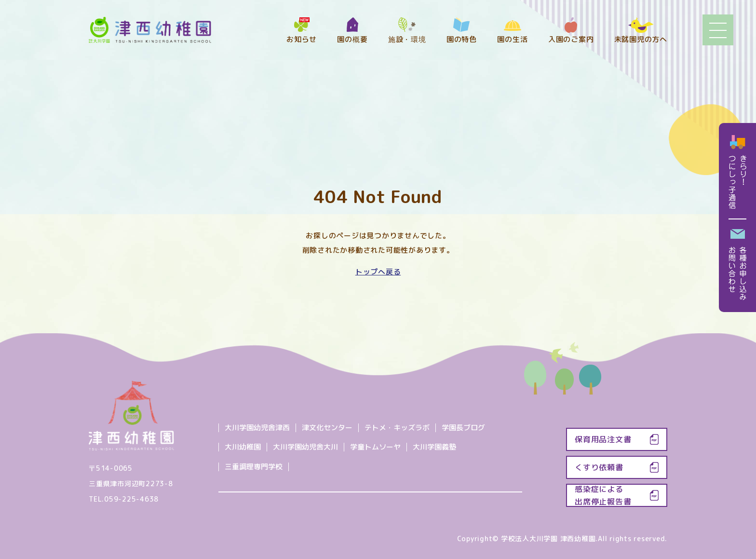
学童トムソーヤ (375, 447)
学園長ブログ (463, 428)
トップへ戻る (378, 272)
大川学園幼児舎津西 (257, 428)
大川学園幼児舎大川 (305, 447)
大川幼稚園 (243, 447)
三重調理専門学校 (254, 467)
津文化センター (327, 428)
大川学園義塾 (434, 447)
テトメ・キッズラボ (397, 428)
